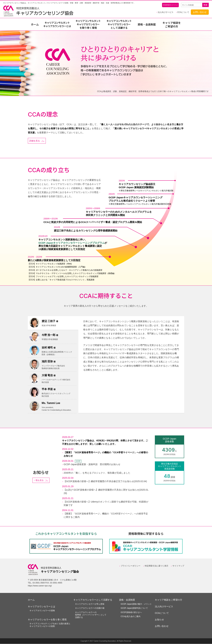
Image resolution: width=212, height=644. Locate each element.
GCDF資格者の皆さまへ (131, 613)
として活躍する (119, 24)
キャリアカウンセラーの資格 (42, 611)
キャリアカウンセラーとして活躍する (93, 600)
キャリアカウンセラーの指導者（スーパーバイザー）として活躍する (91, 615)
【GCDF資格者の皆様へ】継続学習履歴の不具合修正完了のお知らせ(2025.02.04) (105, 482)
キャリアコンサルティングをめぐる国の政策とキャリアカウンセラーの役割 (50, 625)
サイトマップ (178, 566)
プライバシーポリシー (131, 566)
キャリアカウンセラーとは (42, 607)
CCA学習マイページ (170, 5)
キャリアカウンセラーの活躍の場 (90, 608)
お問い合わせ (200, 12)
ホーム (35, 24)
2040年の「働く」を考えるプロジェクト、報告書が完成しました (97, 473)
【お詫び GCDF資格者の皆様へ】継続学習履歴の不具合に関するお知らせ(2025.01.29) (106, 492)
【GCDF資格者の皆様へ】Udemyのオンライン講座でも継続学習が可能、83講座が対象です (106, 504)
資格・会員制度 (147, 24)
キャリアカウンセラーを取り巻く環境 (47, 620)
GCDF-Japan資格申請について (134, 608)
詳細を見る (35, 141)
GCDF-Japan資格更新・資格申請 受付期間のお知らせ (92, 465)
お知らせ (159, 620)
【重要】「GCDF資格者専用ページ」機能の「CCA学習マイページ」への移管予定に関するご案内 (106, 516)
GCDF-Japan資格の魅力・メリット (136, 604)
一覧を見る (39, 480)
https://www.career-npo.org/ (40, 586)
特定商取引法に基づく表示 (156, 566)
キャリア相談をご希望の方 (172, 25)
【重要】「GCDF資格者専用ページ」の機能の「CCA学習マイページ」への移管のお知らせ (106, 454)
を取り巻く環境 (88, 24)
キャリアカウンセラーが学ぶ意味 (90, 604)
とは (57, 24)
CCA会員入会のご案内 (131, 617)
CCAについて (183, 12)
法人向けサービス (166, 12)
